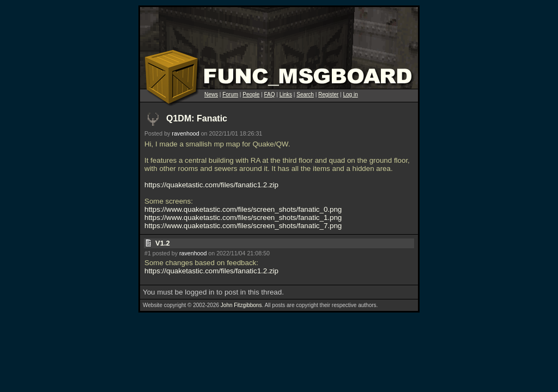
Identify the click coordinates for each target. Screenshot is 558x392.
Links (286, 94)
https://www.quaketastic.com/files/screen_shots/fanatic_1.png (243, 218)
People (251, 94)
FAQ (270, 94)
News (211, 94)
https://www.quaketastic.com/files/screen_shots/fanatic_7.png (243, 226)
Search (305, 94)
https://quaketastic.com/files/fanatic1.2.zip (211, 185)
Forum (230, 94)
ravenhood (185, 133)
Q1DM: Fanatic (197, 118)
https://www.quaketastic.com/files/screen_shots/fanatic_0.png (243, 209)
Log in (350, 94)
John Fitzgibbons (241, 305)
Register (328, 94)
